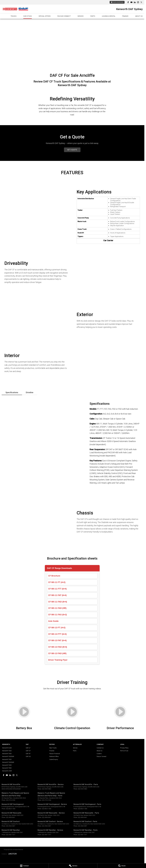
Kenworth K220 (7, 748)
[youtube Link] (131, 2)
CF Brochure (54, 576)
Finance (125, 16)
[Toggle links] (9, 854)
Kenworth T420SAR (8, 756)
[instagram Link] (138, 2)
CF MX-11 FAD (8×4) (58, 602)
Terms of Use (124, 751)
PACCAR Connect (64, 16)
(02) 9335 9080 (47, 789)
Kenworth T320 (7, 751)
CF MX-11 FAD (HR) (57, 608)
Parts (93, 16)
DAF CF (28, 751)
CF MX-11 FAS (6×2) (58, 615)
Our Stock (28, 16)
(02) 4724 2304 (11, 800)
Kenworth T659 (7, 765)
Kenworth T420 (7, 754)
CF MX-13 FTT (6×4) (57, 634)
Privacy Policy (124, 748)
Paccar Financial (55, 754)
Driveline (30, 392)
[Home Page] (15, 9)
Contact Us (100, 748)
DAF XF (28, 754)
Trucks (14, 16)
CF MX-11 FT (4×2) (57, 582)
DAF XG (28, 756)
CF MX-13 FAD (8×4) (58, 647)
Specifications (12, 392)
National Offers (54, 756)
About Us (139, 16)
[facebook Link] (128, 2)
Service (81, 16)
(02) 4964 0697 (11, 826)
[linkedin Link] (135, 2)
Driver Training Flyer (58, 660)
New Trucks (53, 748)
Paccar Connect (101, 756)
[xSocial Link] (141, 2)
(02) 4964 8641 (11, 817)
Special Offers (45, 16)
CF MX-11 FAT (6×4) (57, 595)
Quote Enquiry (54, 759)
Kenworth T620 (7, 759)
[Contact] (24, 866)
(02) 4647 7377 (11, 835)
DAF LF (28, 748)
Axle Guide (53, 621)
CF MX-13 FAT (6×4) (57, 640)
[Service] (73, 866)
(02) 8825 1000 (11, 809)
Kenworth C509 (7, 771)
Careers (99, 754)
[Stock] (122, 866)
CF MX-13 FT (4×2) (57, 628)
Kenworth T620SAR (8, 762)
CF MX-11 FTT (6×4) (57, 589)
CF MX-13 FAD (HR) (57, 653)
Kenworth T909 (7, 768)
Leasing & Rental (109, 16)
